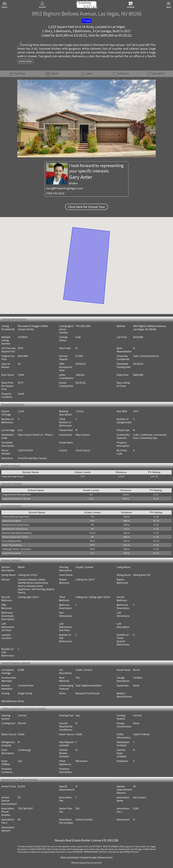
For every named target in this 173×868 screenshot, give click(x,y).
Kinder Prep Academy (12, 545)
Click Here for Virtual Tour (87, 207)
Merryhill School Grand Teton (16, 525)
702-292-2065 (83, 326)
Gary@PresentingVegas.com (65, 188)
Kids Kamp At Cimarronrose (15, 529)
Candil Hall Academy (11, 553)
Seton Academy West (12, 541)
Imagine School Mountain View (16, 495)
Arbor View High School (13, 476)
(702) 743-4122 (55, 193)
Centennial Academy (11, 521)
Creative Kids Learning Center (16, 517)
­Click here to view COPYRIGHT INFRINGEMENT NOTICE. (81, 852)
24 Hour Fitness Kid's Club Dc (15, 537)
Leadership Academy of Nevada (16, 499)
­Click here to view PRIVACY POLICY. (123, 852)
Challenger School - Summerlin (16, 549)
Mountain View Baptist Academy (17, 533)
